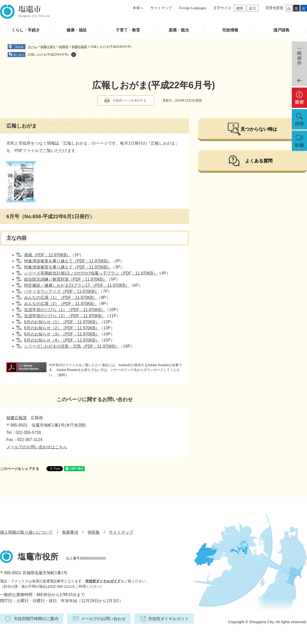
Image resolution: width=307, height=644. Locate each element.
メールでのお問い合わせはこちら (37, 447)
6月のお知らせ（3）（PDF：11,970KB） (62, 334)
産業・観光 (179, 30)
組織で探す (48, 47)
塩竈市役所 (38, 557)
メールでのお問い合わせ (103, 619)
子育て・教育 (128, 30)
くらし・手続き (26, 30)
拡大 (253, 8)
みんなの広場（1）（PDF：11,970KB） (61, 298)
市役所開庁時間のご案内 (36, 619)
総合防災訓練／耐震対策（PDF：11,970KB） (65, 279)
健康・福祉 (77, 30)
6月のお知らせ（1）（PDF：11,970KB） (62, 322)
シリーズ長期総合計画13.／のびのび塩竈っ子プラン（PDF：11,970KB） (91, 273)
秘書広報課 (79, 47)
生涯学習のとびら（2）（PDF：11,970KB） (65, 316)
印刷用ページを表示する (130, 100)
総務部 (64, 47)
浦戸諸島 (281, 30)
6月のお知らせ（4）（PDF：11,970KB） (62, 340)
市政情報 (230, 30)
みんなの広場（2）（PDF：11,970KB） (61, 304)
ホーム (32, 47)
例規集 (94, 532)
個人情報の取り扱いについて (26, 532)
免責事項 (70, 532)
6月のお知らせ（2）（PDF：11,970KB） (62, 328)
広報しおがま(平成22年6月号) (48, 55)
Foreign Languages (193, 8)
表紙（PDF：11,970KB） (47, 255)
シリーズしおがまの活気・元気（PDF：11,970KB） (72, 346)
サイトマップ (161, 8)
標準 (240, 8)
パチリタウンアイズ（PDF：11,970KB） (61, 291)
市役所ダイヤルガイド (103, 581)
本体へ (138, 8)
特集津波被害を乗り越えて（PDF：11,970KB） (67, 261)
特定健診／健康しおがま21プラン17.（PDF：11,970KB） (77, 285)
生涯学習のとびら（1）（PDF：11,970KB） (65, 310)
